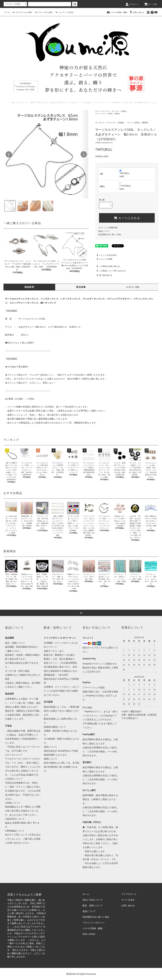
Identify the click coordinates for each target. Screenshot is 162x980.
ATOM (92, 934)
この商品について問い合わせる (110, 271)
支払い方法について (93, 900)
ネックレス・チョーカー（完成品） (115, 111)
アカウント (132, 4)
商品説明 (29, 287)
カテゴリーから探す (22, 12)
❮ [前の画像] (9, 154)
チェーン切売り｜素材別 (111, 114)
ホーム (7, 12)
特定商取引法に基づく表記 (110, 235)
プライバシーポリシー (94, 923)
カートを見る (128, 900)
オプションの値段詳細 (108, 228)
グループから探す (44, 12)
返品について (104, 231)
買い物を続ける (104, 275)
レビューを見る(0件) (106, 255)
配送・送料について (93, 906)
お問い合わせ (136, 12)
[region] (46, 154)
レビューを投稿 (104, 259)
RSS (85, 934)
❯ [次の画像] (84, 154)
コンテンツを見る (64, 12)
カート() (150, 4)
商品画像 (81, 287)
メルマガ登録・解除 (117, 12)
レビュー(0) (133, 287)
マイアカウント (129, 894)
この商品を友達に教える (108, 266)
